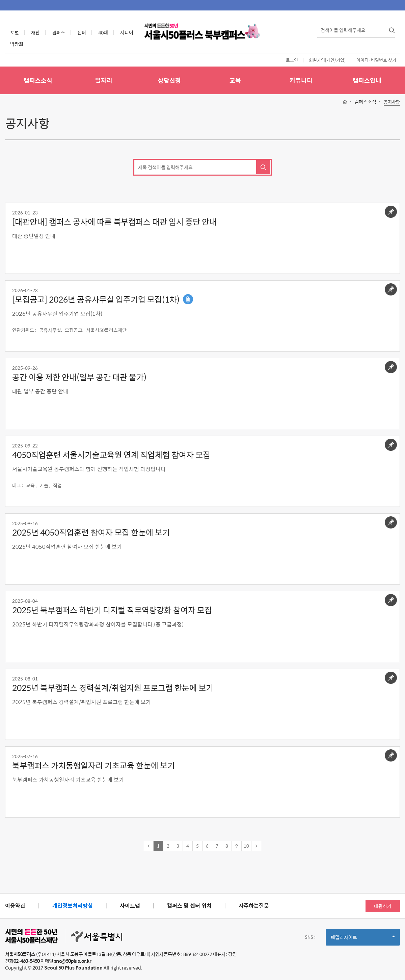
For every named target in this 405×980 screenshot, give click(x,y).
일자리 (104, 80)
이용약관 (15, 906)
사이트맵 (130, 906)
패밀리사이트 (363, 939)
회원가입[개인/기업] (327, 60)
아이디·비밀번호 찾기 (376, 60)
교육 (235, 80)
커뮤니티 (301, 80)
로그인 (292, 60)
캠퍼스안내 (367, 80)
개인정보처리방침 (73, 906)
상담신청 (169, 80)
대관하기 (383, 906)
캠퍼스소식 (38, 80)
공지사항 (392, 102)
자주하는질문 (254, 906)
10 (246, 846)
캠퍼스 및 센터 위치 (189, 906)
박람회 (17, 44)
